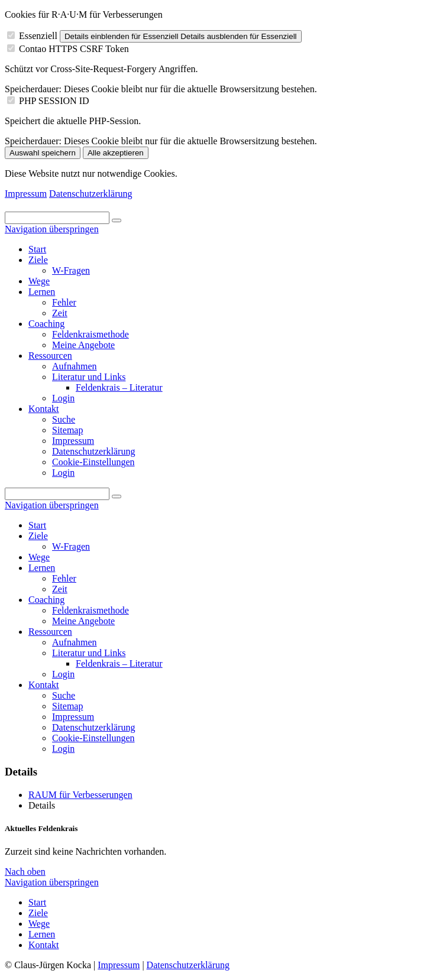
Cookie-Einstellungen (93, 738)
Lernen (42, 568)
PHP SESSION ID (54, 101)
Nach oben (25, 872)
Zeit (60, 589)
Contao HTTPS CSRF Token (74, 49)
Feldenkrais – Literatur (119, 663)
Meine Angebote (83, 621)
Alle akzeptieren (116, 153)
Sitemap (67, 706)
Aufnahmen (75, 642)
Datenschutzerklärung (91, 194)
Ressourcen (50, 632)
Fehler (64, 578)
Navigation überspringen (52, 229)
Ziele (38, 536)
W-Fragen (71, 546)
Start (37, 525)
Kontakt (44, 685)
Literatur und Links (89, 653)
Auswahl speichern (43, 153)
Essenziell (38, 36)
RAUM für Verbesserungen (80, 795)
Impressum (26, 194)
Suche (64, 695)
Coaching (46, 600)
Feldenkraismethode (91, 610)
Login (63, 674)
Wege (39, 557)
